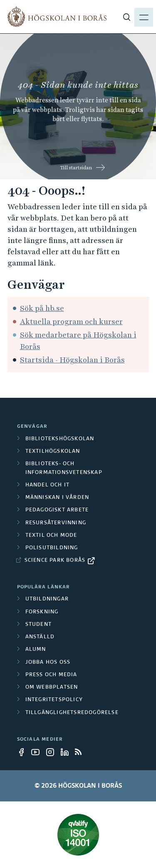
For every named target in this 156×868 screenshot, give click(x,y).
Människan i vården (57, 498)
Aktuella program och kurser (71, 321)
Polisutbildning (52, 548)
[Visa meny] (144, 17)
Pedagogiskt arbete (57, 510)
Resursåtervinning (56, 523)
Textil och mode (51, 536)
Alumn (36, 650)
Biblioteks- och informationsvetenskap (64, 468)
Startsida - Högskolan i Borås (72, 360)
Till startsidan (76, 168)
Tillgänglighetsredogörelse (72, 713)
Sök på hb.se (42, 308)
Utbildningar (47, 599)
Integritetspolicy (54, 700)
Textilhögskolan (53, 451)
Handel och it (48, 485)
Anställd (40, 637)
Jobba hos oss (48, 662)
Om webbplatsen (52, 687)
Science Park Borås (55, 560)
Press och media (51, 675)
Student (38, 625)
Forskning (42, 612)
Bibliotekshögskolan (60, 439)
